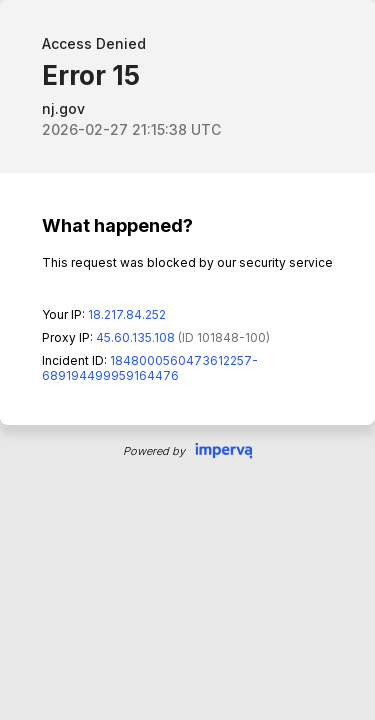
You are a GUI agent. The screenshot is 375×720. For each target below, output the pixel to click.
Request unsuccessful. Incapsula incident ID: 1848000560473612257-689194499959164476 (187, 360)
